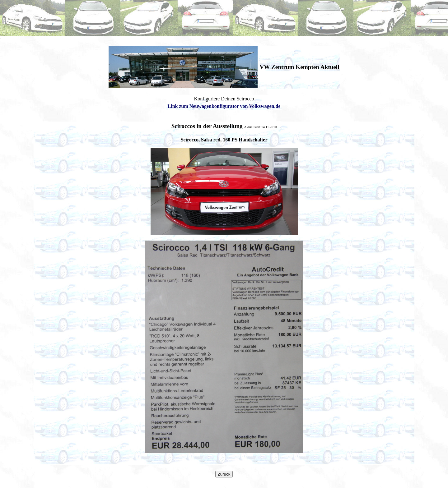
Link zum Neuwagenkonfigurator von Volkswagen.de (224, 106)
